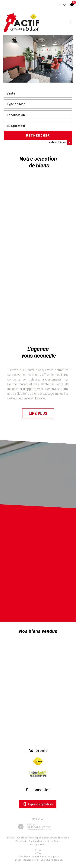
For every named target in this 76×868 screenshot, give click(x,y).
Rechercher (38, 136)
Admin (57, 841)
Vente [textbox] (11, 94)
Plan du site (21, 841)
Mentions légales (37, 841)
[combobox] (38, 94)
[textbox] (38, 104)
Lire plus (38, 413)
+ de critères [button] (60, 143)
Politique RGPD (38, 844)
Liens (50, 841)
